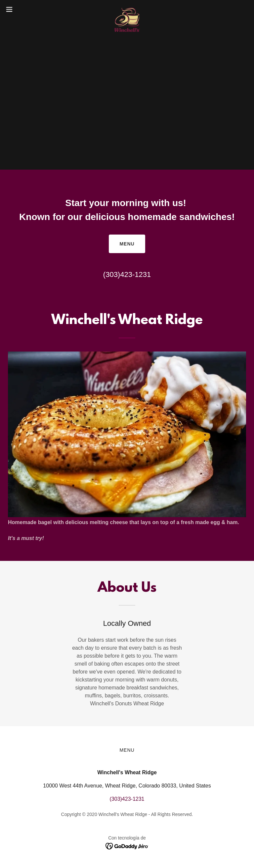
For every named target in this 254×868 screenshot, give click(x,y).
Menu (127, 244)
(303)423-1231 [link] (127, 274)
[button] (21, 9)
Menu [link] (127, 750)
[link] (127, 9)
